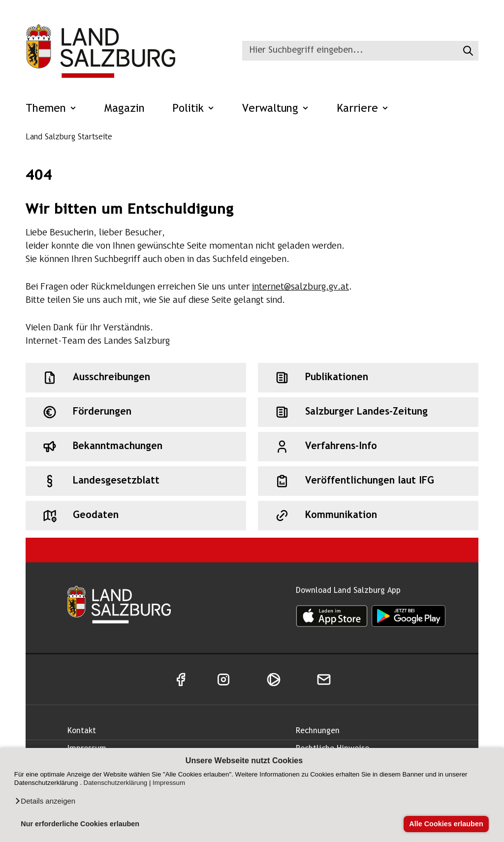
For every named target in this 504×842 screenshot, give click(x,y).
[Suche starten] (467, 51)
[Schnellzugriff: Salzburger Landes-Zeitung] (368, 412)
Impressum (169, 783)
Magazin (125, 109)
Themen (51, 109)
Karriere (363, 109)
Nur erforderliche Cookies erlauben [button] (80, 824)
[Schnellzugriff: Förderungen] (136, 412)
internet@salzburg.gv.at (300, 287)
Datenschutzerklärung (116, 783)
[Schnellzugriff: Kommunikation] (368, 516)
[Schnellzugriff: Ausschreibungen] (136, 378)
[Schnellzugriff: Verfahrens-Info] (368, 447)
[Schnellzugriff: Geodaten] (136, 516)
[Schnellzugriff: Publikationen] (368, 378)
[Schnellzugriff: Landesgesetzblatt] (136, 481)
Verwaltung (276, 109)
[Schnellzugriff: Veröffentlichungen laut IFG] (368, 481)
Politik (193, 109)
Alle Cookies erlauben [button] (446, 824)
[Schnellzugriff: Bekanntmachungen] (136, 447)
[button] (45, 801)
